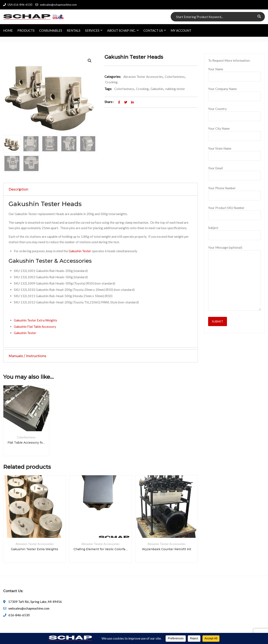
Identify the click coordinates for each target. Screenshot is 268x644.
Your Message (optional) (234, 278)
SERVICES (92, 30)
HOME (8, 30)
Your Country (234, 112)
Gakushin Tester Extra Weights (35, 320)
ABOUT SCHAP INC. (121, 30)
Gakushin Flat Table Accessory (35, 327)
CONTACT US (153, 30)
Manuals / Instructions (27, 356)
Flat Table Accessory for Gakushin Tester (26, 443)
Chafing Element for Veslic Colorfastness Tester (100, 549)
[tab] (100, 189)
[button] (90, 61)
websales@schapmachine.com (56, 5)
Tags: (108, 89)
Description (18, 189)
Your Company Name (234, 93)
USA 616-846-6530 (18, 5)
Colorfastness (175, 77)
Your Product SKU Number (234, 212)
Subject (234, 231)
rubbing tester (175, 89)
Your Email (234, 172)
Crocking (111, 82)
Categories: (113, 77)
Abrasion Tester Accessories (143, 77)
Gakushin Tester (80, 251)
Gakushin (157, 89)
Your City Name (234, 132)
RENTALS (74, 30)
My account (181, 30)
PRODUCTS (26, 30)
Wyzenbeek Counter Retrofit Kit (167, 549)
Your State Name (234, 152)
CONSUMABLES (51, 30)
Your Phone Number (234, 192)
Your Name (234, 73)
